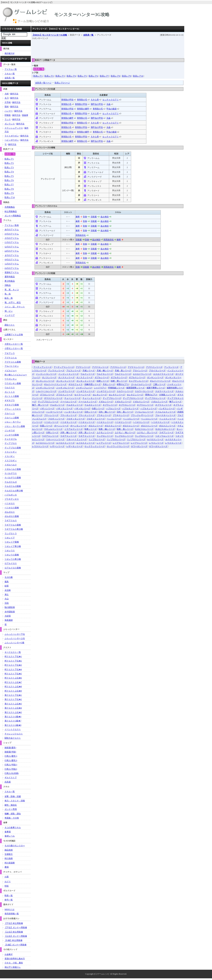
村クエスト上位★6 (13, 678)
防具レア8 (115, 76)
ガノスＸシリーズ (66, 377)
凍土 (7, 594)
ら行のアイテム (12, 264)
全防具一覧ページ (43, 83)
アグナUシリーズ (118, 367)
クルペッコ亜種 (12, 418)
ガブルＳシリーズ (119, 377)
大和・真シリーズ (86, 432)
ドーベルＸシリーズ (87, 402)
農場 (7, 867)
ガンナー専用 (11, 809)
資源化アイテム (12, 272)
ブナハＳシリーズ (68, 415)
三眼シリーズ (159, 384)
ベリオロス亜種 (12, 508)
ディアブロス (11, 443)
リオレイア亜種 (12, 542)
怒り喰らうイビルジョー (16, 375)
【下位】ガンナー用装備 (16, 927)
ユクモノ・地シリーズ (125, 432)
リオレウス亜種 (12, 555)
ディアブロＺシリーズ (48, 402)
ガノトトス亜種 (12, 396)
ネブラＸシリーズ (163, 405)
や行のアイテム (12, 260)
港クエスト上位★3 (13, 704)
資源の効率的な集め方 (15, 959)
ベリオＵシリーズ (86, 422)
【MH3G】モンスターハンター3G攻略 (49, 35)
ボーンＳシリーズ (78, 426)
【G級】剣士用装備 (13, 940)
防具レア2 (49, 76)
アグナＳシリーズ (100, 367)
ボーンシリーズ (61, 426)
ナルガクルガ (11, 482)
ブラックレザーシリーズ (142, 415)
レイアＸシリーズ (139, 443)
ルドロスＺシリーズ (85, 443)
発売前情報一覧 (12, 914)
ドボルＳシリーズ (123, 402)
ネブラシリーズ (110, 405)
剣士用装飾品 (11, 211)
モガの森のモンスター (15, 846)
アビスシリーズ (73, 371)
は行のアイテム (12, 251)
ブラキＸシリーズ (121, 415)
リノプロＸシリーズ (136, 439)
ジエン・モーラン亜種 (15, 426)
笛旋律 (25, 115)
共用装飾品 (10, 207)
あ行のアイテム (12, 230)
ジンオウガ (10, 430)
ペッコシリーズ (114, 419)
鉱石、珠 (9, 298)
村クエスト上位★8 (13, 686)
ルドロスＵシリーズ (45, 443)
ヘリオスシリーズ (141, 422)
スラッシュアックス (14, 128)
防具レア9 (127, 76)
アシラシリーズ (171, 367)
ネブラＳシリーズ (127, 405)
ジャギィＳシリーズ (45, 388)
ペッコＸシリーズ (167, 419)
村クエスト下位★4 (13, 669)
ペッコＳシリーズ (131, 419)
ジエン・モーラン (13, 422)
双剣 (7, 107)
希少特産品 (10, 281)
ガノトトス (10, 392)
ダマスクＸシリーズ (53, 398)
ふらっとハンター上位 (15, 638)
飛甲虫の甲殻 (97, 104)
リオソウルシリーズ (164, 436)
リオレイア (10, 538)
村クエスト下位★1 (13, 656)
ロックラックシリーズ (95, 446)
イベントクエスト (13, 729)
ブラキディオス (12, 499)
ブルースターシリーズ (165, 415)
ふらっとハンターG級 (14, 643)
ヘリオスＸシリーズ (160, 422)
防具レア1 (38, 76)
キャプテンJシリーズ (138, 381)
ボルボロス (10, 512)
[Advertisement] (94, 48)
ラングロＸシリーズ (144, 436)
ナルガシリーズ (57, 405)
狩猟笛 (8, 115)
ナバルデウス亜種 (13, 478)
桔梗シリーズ (103, 381)
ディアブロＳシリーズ (133, 398)
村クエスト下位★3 (13, 665)
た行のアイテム (12, 242)
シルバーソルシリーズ (46, 391)
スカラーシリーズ (125, 391)
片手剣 (8, 102)
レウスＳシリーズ (173, 443)
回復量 (94, 217)
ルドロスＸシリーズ (65, 443)
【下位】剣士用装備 (14, 923)
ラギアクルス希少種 (14, 529)
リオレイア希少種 (13, 546)
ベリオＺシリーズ (123, 422)
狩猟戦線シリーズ (116, 388)
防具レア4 (71, 76)
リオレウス (10, 551)
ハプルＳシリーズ (130, 409)
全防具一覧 (89, 35)
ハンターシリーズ (54, 412)
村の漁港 (9, 858)
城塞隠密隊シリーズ (135, 388)
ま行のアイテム (12, 255)
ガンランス (10, 124)
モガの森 (9, 577)
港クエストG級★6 (13, 717)
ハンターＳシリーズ (73, 412)
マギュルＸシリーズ (53, 429)
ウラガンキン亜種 (13, 383)
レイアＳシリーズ (121, 443)
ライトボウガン (12, 136)
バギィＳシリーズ (64, 409)
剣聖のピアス (123, 384)
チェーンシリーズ (72, 398)
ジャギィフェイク (84, 388)
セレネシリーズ (100, 395)
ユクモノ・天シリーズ (147, 432)
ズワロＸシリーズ (64, 395)
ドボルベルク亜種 (13, 469)
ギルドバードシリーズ (160, 381)
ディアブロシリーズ (112, 398)
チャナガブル (11, 439)
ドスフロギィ (11, 461)
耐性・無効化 (11, 805)
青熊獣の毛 (82, 100)
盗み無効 (105, 217)
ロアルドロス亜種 (13, 568)
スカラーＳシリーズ (144, 391)
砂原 (7, 586)
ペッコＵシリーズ (149, 419)
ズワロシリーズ (47, 395)
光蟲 (108, 104)
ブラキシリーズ (104, 415)
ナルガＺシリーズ (93, 405)
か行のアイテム (12, 234)
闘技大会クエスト (13, 738)
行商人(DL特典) (12, 773)
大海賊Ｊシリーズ (167, 395)
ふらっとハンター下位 (15, 634)
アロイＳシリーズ (157, 371)
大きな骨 (95, 100)
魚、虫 (8, 294)
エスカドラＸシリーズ (163, 374)
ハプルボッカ (11, 495)
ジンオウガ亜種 (12, 435)
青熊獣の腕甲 (83, 109)
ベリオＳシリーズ (68, 422)
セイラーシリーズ (82, 395)
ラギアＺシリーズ (86, 436)
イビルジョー (11, 371)
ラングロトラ (11, 533)
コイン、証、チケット (15, 307)
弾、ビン (9, 311)
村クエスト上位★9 (13, 691)
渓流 (7, 603)
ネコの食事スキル (13, 828)
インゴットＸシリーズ (68, 374)
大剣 (7, 94)
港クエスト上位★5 (13, 712)
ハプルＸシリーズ (149, 409)
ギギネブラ (10, 400)
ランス (8, 119)
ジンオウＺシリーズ (106, 391)
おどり (8, 882)
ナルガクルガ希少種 (14, 491)
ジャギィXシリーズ (65, 388)
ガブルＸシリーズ (137, 377)
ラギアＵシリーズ (50, 436)
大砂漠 (8, 616)
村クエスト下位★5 (13, 674)
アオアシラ (10, 353)
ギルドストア (11, 778)
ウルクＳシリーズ (105, 374)
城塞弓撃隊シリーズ (156, 388)
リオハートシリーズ (55, 439)
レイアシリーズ (104, 443)
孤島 (7, 582)
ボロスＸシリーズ (149, 426)
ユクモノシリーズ (105, 432)
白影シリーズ (98, 409)
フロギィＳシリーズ (75, 419)
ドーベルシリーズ (68, 402)
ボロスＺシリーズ (167, 426)
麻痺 (78, 217)
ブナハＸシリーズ (86, 415)
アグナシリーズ (83, 367)
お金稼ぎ (9, 954)
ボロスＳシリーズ (113, 426)
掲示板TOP (9, 53)
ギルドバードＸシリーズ (55, 384)
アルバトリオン (12, 366)
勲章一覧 (9, 896)
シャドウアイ (100, 388)
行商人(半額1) (11, 765)
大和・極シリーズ (68, 432)
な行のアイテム (12, 247)
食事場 (8, 832)
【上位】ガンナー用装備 (16, 936)
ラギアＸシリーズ (68, 436)
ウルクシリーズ (87, 374)
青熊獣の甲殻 (67, 100)
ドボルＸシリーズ (141, 402)
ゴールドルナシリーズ (141, 384)
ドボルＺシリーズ (159, 402)
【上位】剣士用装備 (14, 932)
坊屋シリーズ (46, 426)
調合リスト (10, 325)
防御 (85, 217)
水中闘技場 (10, 612)
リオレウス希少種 (13, 559)
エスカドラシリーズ (142, 374)
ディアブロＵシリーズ (155, 398)
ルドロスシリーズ (155, 439)
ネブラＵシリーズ (145, 405)
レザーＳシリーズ (74, 446)
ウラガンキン (11, 379)
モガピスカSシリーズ (165, 429)
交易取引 (9, 854)
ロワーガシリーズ (139, 446)
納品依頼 (9, 850)
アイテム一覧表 (12, 225)
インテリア (10, 315)
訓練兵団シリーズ (93, 384)
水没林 (8, 590)
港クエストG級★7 (13, 721)
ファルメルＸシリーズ (165, 412)
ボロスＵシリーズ (131, 426)
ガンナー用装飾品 (13, 216)
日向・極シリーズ (107, 412)
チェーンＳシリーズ (92, 398)
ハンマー (9, 111)
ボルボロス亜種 (12, 516)
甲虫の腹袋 (111, 109)
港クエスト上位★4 (13, 708)
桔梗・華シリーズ (119, 381)
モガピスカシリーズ (144, 429)
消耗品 (8, 285)
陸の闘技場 (10, 607)
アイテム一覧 (11, 69)
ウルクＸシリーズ (123, 374)
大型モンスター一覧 (14, 344)
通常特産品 (10, 277)
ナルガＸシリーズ (74, 405)
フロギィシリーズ (56, 419)
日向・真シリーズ (125, 412)
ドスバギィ (10, 456)
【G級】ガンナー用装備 (15, 945)
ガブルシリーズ (102, 377)
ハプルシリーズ (113, 409)
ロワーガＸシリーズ (158, 446)
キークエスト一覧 (13, 652)
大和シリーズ (52, 432)
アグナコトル (11, 358)
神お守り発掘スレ (13, 967)
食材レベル (10, 836)
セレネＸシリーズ (117, 395)
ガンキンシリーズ (155, 377)
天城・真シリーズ (123, 371)
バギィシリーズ (47, 409)
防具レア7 (104, 76)
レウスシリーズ (156, 443)
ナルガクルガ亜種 (13, 486)
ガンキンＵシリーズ (45, 381)
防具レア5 (82, 76)
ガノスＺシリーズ (84, 377)
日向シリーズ (91, 412)
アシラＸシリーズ (56, 371)
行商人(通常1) (11, 756)
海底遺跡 (9, 620)
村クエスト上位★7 (13, 682)
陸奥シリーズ (91, 429)
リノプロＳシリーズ (116, 439)
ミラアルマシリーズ (73, 429)
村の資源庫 (10, 863)
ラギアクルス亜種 (13, 525)
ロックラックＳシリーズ (118, 446)
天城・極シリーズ (105, 371)
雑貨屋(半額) (10, 752)
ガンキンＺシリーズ (85, 381)
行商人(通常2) (11, 760)
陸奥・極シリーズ (107, 429)
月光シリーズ (109, 384)
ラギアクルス (11, 520)
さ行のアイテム (12, 238)
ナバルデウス (11, 473)
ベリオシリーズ (51, 422)
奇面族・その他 (12, 818)
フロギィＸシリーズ (96, 419)
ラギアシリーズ (166, 432)
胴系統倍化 (81, 235)
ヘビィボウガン (12, 140)
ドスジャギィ (11, 452)
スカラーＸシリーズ (164, 391)
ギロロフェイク (75, 384)
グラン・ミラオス (13, 409)
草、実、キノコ (12, 290)
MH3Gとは (9, 909)
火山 (7, 599)
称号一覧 (9, 900)
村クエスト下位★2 (13, 661)
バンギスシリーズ (167, 409)
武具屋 (8, 782)
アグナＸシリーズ (136, 367)
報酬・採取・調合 (13, 814)
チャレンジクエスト (14, 734)
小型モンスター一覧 (14, 348)
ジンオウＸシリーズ (85, 391)
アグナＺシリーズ (154, 367)
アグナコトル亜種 (13, 362)
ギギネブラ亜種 (12, 405)
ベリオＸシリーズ (105, 422)
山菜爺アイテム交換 (14, 335)
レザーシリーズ (57, 446)
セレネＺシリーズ (135, 395)
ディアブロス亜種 (13, 448)
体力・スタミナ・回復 (15, 801)
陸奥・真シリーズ (125, 429)
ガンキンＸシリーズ (65, 381)
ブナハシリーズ (51, 415)
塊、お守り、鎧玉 (13, 302)
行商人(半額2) (11, 769)
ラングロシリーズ (105, 436)
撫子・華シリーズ (40, 405)
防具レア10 (138, 76)
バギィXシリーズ (82, 409)
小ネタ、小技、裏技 (14, 963)
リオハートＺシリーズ (76, 439)
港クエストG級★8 (13, 725)
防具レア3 (60, 76)
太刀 (7, 98)
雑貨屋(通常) (10, 748)
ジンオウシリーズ (66, 391)
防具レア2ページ (62, 83)
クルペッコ (10, 413)
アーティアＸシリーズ (64, 367)
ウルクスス (10, 388)
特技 (7, 886)
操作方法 (14, 94)
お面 (7, 877)
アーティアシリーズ (42, 367)
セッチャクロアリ (110, 100)
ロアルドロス (11, 563)
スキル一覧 (10, 74)
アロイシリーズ (140, 371)
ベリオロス (10, 503)
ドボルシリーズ (106, 402)
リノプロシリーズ (97, 439)
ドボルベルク (11, 465)
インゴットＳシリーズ (46, 374)
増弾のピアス (151, 395)
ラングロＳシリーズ (124, 436)
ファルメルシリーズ (144, 412)
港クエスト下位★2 (13, 699)
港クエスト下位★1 (13, 695)
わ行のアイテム (12, 268)
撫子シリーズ (175, 402)
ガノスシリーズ (49, 377)
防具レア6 (93, 76)
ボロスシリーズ (96, 426)
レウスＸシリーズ (40, 446)
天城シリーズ (88, 371)
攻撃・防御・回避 (13, 796)
